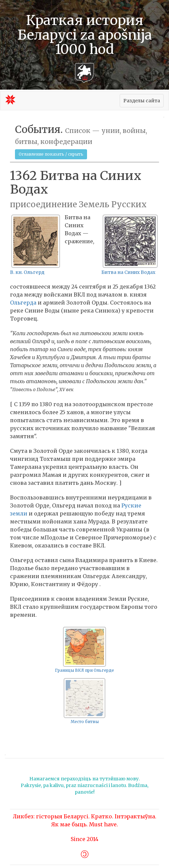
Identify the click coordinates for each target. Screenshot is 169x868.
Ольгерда (23, 303)
